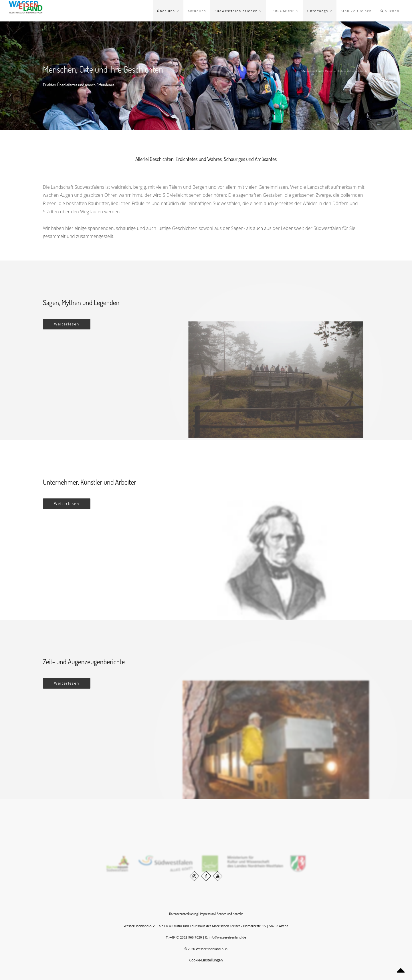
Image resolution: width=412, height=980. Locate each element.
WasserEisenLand (312, 71)
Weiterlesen (67, 324)
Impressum (207, 914)
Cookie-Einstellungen (206, 960)
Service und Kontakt (230, 914)
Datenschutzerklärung (183, 914)
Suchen (390, 11)
